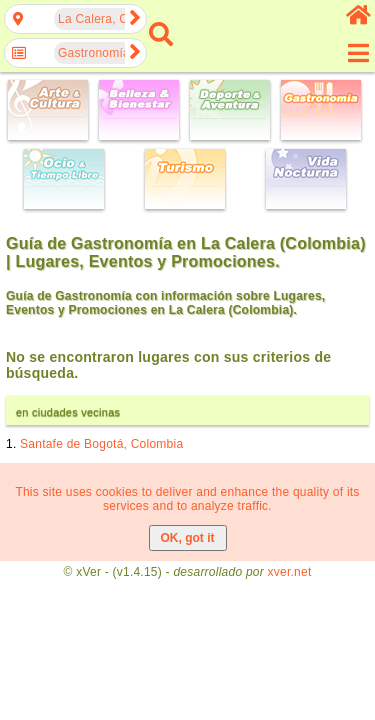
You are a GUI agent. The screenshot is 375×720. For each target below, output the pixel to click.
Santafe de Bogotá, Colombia (101, 444)
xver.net (290, 572)
